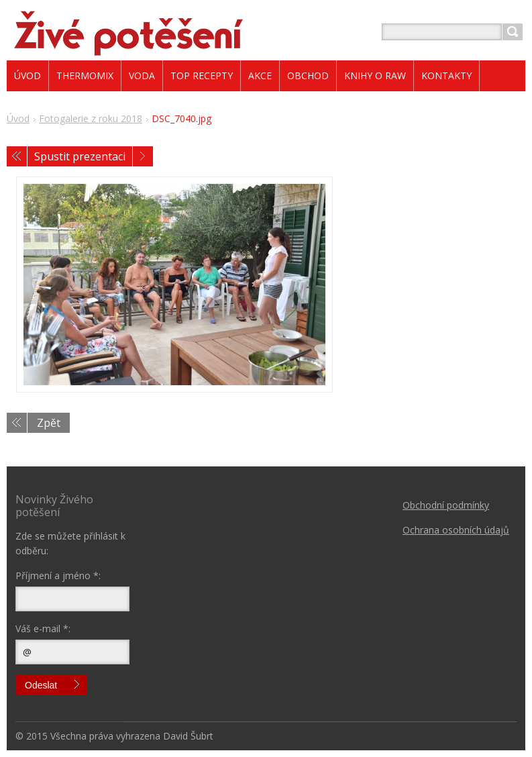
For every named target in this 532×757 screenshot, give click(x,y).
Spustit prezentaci (80, 156)
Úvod (18, 118)
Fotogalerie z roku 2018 (91, 118)
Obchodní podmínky (446, 505)
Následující (143, 156)
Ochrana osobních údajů (456, 530)
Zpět (49, 423)
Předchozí (17, 156)
